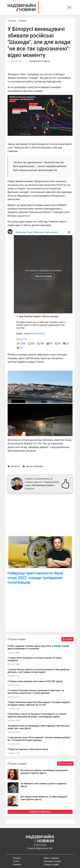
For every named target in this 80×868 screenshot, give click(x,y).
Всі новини (67, 639)
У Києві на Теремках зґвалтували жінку (28, 749)
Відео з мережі (51, 858)
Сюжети (17, 865)
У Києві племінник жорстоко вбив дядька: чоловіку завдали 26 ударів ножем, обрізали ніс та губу (39, 704)
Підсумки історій (52, 861)
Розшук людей (51, 865)
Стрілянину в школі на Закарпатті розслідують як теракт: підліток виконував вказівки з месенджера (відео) (37, 715)
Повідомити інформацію (40, 812)
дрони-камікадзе (35, 466)
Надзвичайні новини (39, 61)
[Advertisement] (40, 514)
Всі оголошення (65, 763)
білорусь (15, 466)
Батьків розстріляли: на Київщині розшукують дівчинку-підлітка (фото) (45, 772)
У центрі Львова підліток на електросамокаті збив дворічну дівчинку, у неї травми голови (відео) (39, 671)
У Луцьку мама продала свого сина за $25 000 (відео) (35, 681)
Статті (16, 861)
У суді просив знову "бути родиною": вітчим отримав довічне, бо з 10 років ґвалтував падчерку (39, 739)
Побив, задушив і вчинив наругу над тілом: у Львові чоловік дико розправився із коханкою (38, 647)
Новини (23, 21)
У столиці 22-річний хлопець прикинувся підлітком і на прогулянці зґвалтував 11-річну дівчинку (36, 692)
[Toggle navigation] (69, 7)
